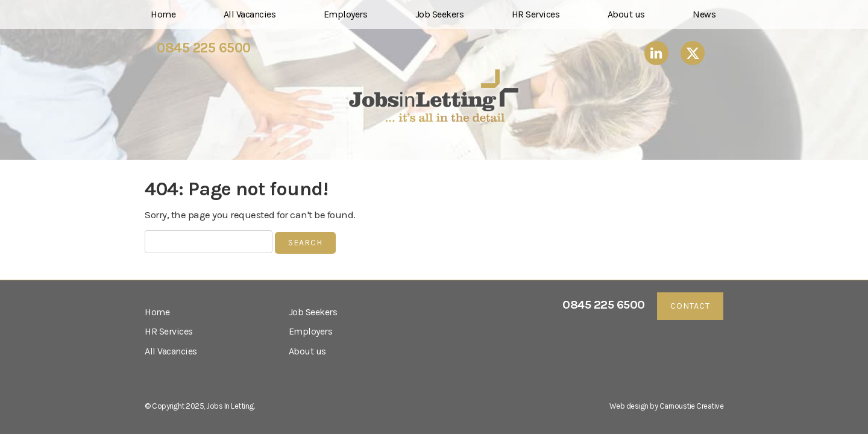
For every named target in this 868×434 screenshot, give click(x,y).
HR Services (536, 14)
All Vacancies (250, 14)
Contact (690, 306)
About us (626, 14)
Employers (346, 14)
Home (163, 14)
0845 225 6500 (204, 49)
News (704, 14)
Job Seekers (440, 14)
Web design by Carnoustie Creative (667, 406)
